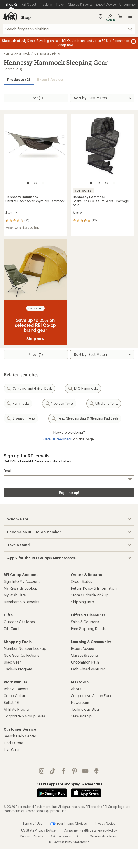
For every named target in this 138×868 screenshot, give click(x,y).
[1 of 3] (28, 183)
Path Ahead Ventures (88, 669)
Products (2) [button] (19, 79)
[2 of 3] (35, 183)
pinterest (75, 771)
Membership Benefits (21, 602)
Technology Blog (85, 709)
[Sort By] (102, 98)
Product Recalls (32, 836)
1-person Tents (59, 404)
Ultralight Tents (104, 404)
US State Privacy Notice (38, 830)
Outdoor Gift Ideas (19, 622)
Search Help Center (20, 736)
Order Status (82, 581)
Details (66, 461)
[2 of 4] (99, 183)
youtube (85, 771)
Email (7, 471)
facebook (63, 771)
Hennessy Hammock (17, 53)
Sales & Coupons (85, 622)
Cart (120, 16)
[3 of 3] (43, 183)
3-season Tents (21, 418)
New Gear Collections (21, 655)
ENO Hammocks (83, 389)
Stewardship (81, 716)
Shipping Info (82, 602)
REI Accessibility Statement (69, 842)
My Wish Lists (15, 595)
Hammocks (18, 404)
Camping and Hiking (47, 53)
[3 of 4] (106, 183)
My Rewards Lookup (21, 588)
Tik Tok (52, 771)
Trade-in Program (18, 669)
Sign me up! (69, 492)
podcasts (96, 771)
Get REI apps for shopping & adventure (69, 784)
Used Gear (12, 662)
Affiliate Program (18, 709)
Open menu (130, 16)
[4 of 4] (114, 183)
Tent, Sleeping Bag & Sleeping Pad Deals (85, 418)
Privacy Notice (105, 823)
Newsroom (80, 702)
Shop (26, 17)
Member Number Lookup (25, 648)
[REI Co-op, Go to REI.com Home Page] (10, 16)
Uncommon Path (85, 662)
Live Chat (11, 750)
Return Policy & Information (94, 588)
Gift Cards (12, 629)
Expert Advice (50, 79)
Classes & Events (85, 655)
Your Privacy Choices (68, 824)
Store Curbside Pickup (90, 595)
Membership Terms (104, 836)
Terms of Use (32, 823)
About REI (79, 689)
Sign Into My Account (22, 581)
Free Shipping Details (88, 629)
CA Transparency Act (66, 836)
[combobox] (69, 29)
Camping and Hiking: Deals (29, 389)
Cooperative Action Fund (92, 696)
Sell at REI (12, 702)
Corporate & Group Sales (24, 716)
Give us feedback (58, 439)
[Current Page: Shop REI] (12, 5)
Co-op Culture (15, 696)
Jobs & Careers (16, 689)
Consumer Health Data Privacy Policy (90, 830)
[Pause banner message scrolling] (133, 41)
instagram (42, 771)
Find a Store (13, 743)
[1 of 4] (91, 183)
